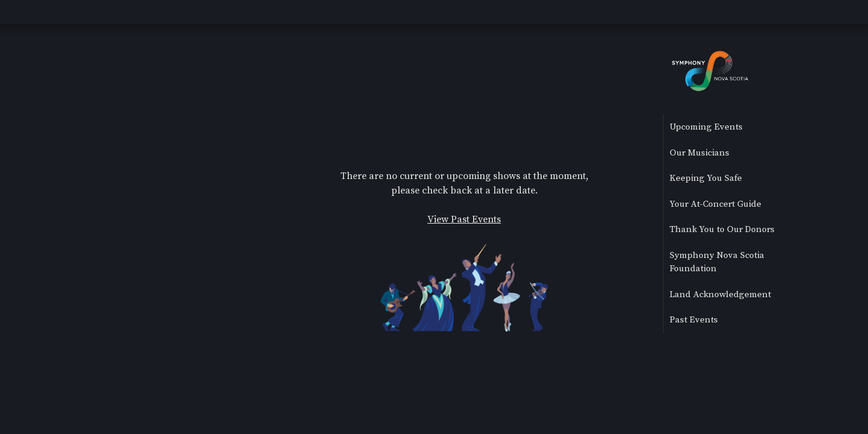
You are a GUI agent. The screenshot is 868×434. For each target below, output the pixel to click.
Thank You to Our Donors (722, 229)
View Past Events (464, 219)
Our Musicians (700, 153)
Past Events (694, 320)
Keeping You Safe (706, 178)
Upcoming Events (706, 127)
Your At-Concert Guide (715, 204)
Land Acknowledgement (720, 294)
